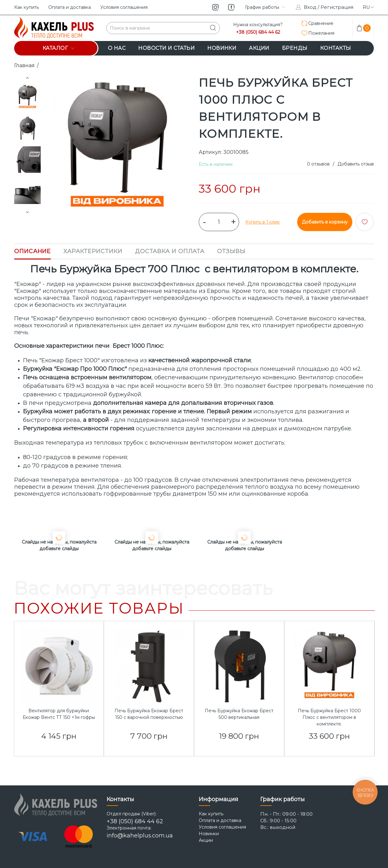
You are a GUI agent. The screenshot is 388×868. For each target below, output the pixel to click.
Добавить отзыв (356, 164)
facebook (231, 7)
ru (368, 7)
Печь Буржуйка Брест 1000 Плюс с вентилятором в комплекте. (329, 717)
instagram (215, 7)
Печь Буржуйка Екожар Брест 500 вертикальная (239, 714)
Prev (27, 78)
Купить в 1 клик (263, 222)
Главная (24, 65)
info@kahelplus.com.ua (140, 836)
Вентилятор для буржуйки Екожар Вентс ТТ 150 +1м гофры (59, 714)
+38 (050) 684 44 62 (258, 32)
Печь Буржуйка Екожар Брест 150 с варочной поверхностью (149, 714)
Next (27, 212)
